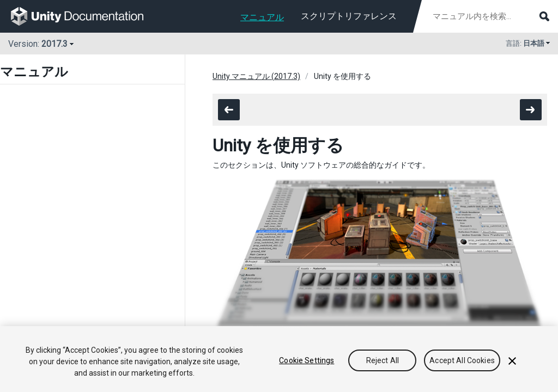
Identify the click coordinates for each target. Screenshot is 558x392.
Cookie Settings (307, 360)
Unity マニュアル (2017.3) (256, 76)
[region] (279, 359)
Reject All (383, 360)
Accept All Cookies (462, 360)
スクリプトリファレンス (349, 16)
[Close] (512, 361)
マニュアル (262, 17)
